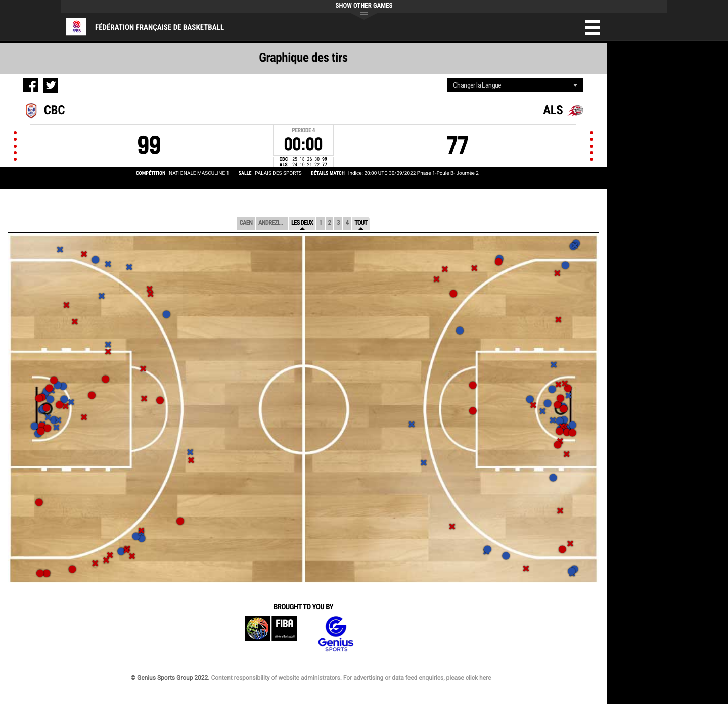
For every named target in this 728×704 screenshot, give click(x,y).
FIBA (271, 634)
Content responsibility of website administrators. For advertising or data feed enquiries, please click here (351, 678)
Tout (361, 223)
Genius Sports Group (336, 634)
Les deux (302, 223)
